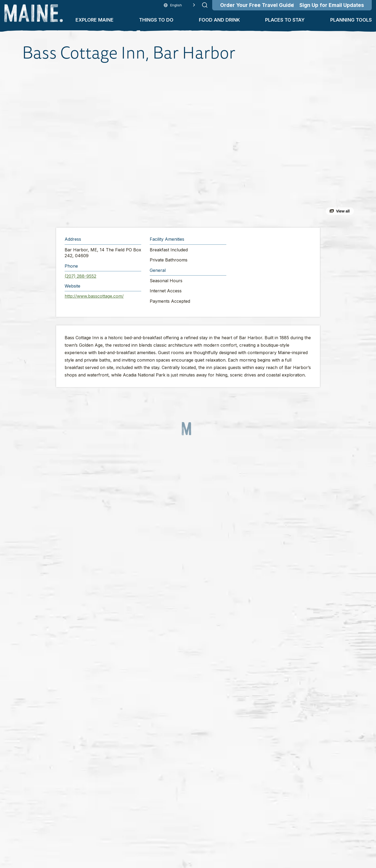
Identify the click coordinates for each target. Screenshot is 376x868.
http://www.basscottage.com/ (94, 296)
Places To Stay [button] (285, 20)
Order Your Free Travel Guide (257, 5)
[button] (130, 145)
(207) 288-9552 (80, 276)
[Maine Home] (34, 13)
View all (343, 211)
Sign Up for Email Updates (332, 5)
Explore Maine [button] (95, 20)
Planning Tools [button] (351, 20)
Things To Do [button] (156, 20)
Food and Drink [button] (219, 20)
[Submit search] (205, 5)
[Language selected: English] (179, 5)
